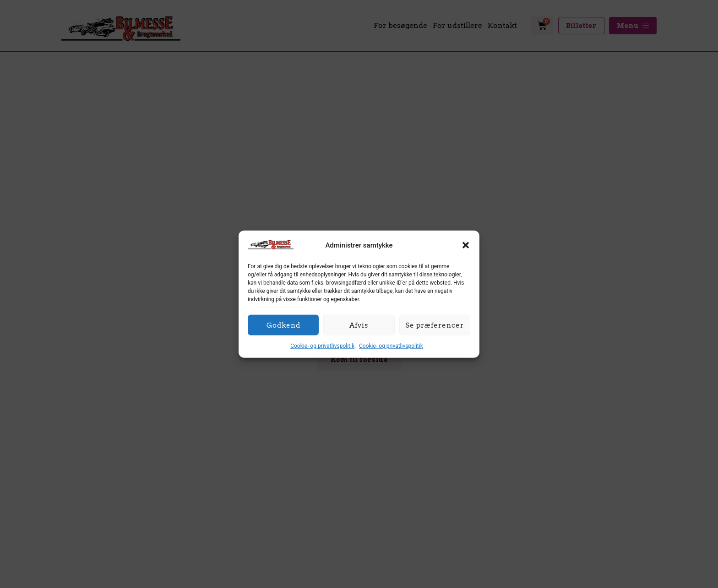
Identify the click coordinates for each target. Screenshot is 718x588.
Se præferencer (435, 325)
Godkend (283, 325)
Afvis (359, 325)
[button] (466, 245)
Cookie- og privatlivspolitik (322, 346)
